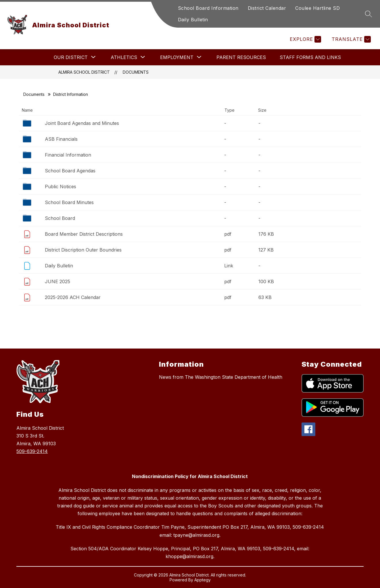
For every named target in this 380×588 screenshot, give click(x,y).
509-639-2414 (32, 451)
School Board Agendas (70, 171)
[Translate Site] (351, 39)
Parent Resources (241, 57)
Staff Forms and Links (310, 57)
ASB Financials (61, 139)
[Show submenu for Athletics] (124, 57)
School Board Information (208, 8)
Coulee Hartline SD (317, 8)
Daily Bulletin (193, 20)
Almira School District (84, 72)
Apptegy (203, 580)
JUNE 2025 (57, 281)
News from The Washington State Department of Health (221, 377)
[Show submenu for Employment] (177, 57)
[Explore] (305, 39)
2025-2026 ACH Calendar (73, 297)
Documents (136, 72)
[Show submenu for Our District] (71, 57)
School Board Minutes (69, 202)
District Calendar (267, 8)
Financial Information (68, 155)
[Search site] (369, 14)
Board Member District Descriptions (84, 234)
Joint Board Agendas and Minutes (82, 123)
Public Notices (61, 187)
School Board (60, 218)
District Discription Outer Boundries (83, 250)
